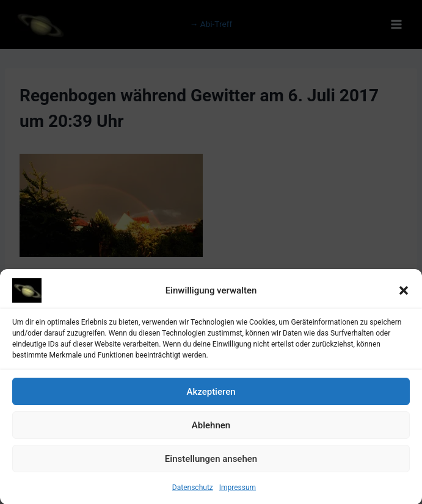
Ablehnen (211, 428)
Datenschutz (193, 491)
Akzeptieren (211, 395)
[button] (404, 293)
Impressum (238, 491)
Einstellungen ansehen (211, 462)
